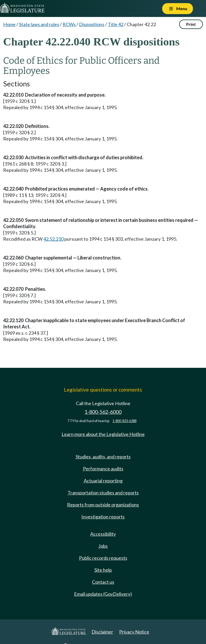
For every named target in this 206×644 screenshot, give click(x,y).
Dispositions (92, 24)
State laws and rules (39, 24)
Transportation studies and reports (103, 493)
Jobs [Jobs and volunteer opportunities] (103, 546)
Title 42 (116, 24)
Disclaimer (102, 632)
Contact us (103, 582)
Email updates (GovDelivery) (103, 594)
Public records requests (103, 558)
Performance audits (103, 469)
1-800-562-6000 (103, 412)
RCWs (69, 24)
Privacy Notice (134, 632)
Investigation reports (103, 517)
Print (191, 24)
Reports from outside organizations (103, 505)
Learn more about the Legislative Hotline (103, 434)
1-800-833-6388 (124, 421)
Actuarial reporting (103, 481)
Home (9, 24)
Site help (103, 570)
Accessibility (103, 534)
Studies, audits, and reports (103, 457)
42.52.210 (53, 239)
